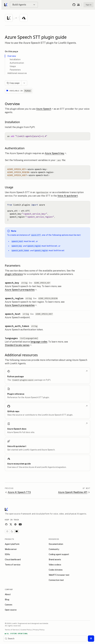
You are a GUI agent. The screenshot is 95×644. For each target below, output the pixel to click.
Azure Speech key (56, 153)
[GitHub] (6, 524)
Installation (15, 59)
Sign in (89, 5)
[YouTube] (20, 524)
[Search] (45, 639)
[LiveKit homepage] (6, 510)
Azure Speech (45, 109)
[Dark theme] (12, 531)
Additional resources (17, 73)
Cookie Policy (26, 630)
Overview (12, 56)
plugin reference (14, 274)
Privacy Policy (39, 630)
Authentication (17, 63)
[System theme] (17, 531)
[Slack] (15, 524)
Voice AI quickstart (68, 196)
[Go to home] (6, 5)
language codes (39, 342)
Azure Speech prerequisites (21, 290)
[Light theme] (7, 531)
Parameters (15, 70)
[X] (11, 524)
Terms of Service (12, 630)
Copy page (13, 83)
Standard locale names (18, 345)
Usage (13, 66)
